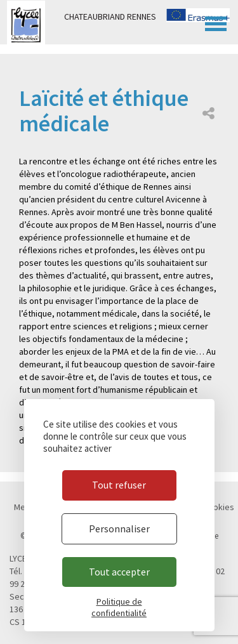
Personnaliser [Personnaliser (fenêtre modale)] (119, 529)
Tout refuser (119, 485)
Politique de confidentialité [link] (119, 607)
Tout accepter (119, 572)
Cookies (219, 507)
